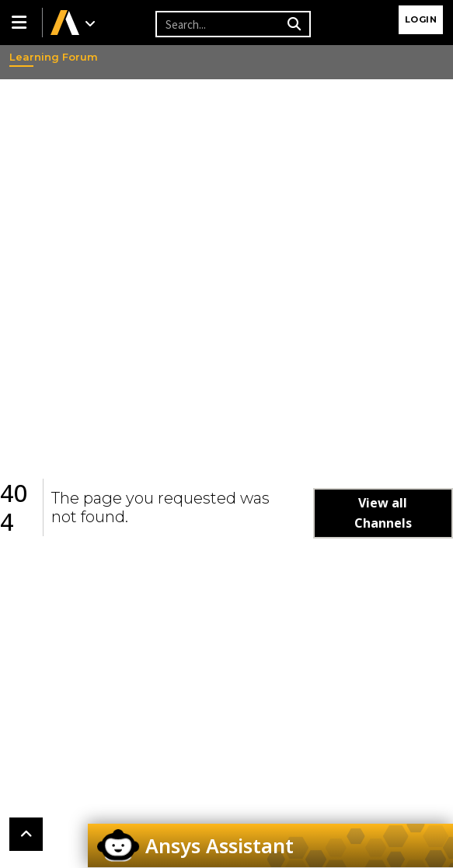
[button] (21, 23)
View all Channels (383, 513)
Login (421, 19)
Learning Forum (24, 57)
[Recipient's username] (219, 24)
